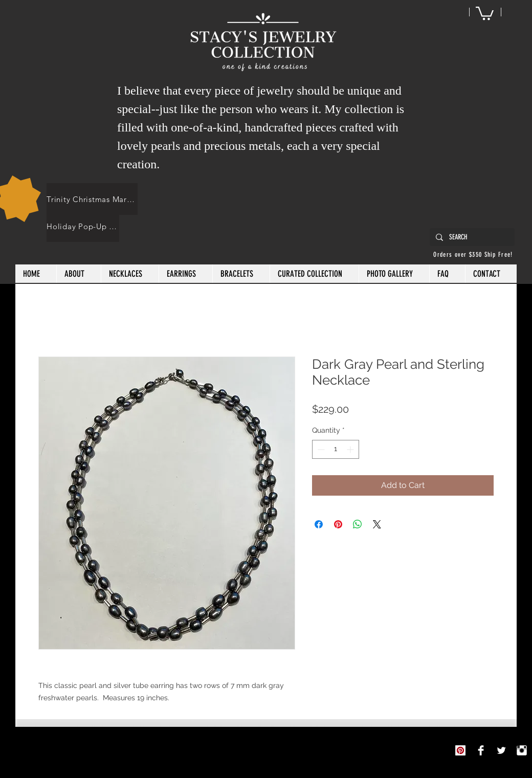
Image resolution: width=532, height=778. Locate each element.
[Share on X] (377, 524)
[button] (485, 13)
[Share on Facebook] (319, 524)
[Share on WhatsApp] (358, 524)
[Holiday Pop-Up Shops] (83, 226)
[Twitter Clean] (501, 750)
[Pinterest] (460, 750)
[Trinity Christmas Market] (92, 199)
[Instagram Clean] (522, 750)
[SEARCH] (471, 237)
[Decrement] (320, 449)
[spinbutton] (336, 449)
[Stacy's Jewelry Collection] (481, 750)
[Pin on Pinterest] (338, 524)
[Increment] (351, 449)
